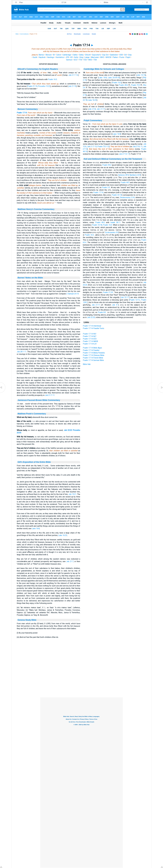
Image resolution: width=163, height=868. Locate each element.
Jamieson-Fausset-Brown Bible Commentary (39, 400)
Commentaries (24, 34)
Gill (125, 55)
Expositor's (96, 55)
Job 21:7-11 (50, 395)
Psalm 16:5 (52, 79)
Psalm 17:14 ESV (90, 339)
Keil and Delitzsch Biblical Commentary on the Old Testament (113, 159)
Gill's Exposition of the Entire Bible (34, 462)
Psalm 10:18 (97, 225)
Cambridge (67, 55)
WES (90, 60)
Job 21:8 (92, 109)
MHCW (108, 57)
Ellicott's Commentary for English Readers (38, 69)
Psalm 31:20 (108, 292)
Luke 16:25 (63, 535)
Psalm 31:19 (32, 86)
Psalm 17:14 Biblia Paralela (94, 353)
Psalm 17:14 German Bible (93, 360)
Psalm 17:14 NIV (90, 334)
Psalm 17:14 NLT (90, 336)
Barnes (41, 55)
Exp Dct (105, 55)
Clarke (75, 55)
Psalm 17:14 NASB (90, 341)
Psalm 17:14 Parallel (91, 350)
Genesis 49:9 (123, 175)
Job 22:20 (91, 317)
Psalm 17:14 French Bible (93, 358)
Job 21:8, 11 (138, 147)
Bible (17, 34)
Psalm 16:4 (108, 225)
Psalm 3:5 (106, 187)
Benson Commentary (28, 109)
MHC (102, 57)
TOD (85, 60)
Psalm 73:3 (136, 85)
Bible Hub (87, 364)
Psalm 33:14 (117, 195)
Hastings (51, 57)
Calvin (59, 55)
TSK (95, 60)
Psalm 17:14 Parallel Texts (93, 328)
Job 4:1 (115, 305)
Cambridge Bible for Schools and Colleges (104, 69)
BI (54, 55)
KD (71, 57)
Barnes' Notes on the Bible (30, 278)
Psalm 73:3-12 (103, 147)
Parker (115, 57)
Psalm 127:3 (135, 300)
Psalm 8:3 (102, 312)
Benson (49, 55)
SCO (75, 60)
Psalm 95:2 (107, 165)
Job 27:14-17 (124, 154)
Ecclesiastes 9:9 (112, 232)
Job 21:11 (101, 109)
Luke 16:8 (36, 529)
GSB (121, 55)
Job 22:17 (125, 297)
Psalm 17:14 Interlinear (92, 326)
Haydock (42, 57)
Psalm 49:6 (123, 85)
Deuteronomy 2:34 (127, 197)
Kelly (76, 57)
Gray (130, 55)
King (81, 57)
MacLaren (95, 57)
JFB (67, 57)
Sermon (69, 60)
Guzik (35, 57)
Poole (122, 57)
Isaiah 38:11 (115, 222)
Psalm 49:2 (100, 222)
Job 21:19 (72, 86)
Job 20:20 (68, 430)
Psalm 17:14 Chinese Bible (94, 355)
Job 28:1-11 (22, 352)
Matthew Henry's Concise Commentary (36, 209)
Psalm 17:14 (22, 113)
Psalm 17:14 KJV (90, 344)
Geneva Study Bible (27, 620)
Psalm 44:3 (125, 182)
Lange (87, 57)
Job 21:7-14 (73, 75)
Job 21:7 (70, 561)
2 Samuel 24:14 (73, 294)
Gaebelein (114, 55)
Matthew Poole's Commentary (32, 414)
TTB (80, 60)
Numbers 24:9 (135, 175)
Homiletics (60, 57)
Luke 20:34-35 (114, 78)
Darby (81, 55)
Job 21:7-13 (92, 147)
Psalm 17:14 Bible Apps (92, 348)
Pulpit (128, 57)
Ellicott (88, 55)
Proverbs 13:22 (44, 86)
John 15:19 (141, 75)
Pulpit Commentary (93, 120)
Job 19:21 (72, 494)
